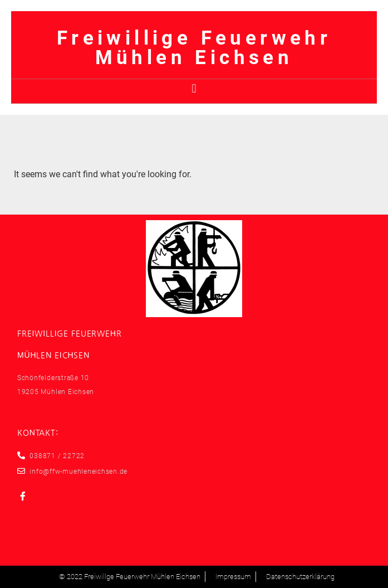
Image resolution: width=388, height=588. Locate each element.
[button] (194, 88)
